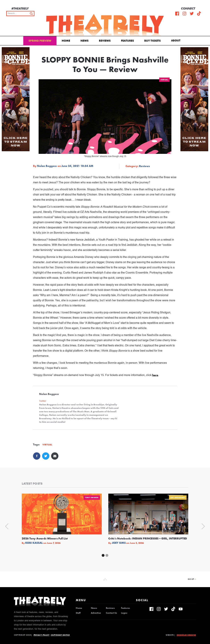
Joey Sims (119, 543)
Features (127, 41)
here (155, 375)
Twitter (43, 401)
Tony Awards (92, 498)
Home (66, 41)
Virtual (164, 80)
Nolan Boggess (47, 166)
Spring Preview (40, 41)
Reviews (105, 41)
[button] (176, 40)
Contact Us (111, 613)
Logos (124, 613)
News (84, 41)
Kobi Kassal (34, 543)
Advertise (96, 613)
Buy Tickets (152, 41)
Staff (78, 613)
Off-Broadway (178, 498)
